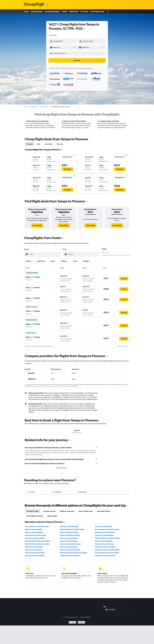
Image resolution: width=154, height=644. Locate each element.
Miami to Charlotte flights (34, 529)
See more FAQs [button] (61, 468)
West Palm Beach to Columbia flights (107, 550)
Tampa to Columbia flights (34, 550)
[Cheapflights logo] (36, 5)
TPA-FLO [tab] (77, 430)
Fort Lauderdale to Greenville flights (107, 553)
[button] (61, 47)
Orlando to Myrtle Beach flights (70, 544)
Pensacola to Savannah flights (70, 550)
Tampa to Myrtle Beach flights (70, 535)
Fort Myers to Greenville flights (105, 547)
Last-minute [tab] (48, 144)
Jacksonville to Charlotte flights (36, 535)
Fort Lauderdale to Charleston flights (107, 529)
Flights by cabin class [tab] (67, 511)
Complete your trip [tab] (49, 511)
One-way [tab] (60, 144)
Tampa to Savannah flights (104, 541)
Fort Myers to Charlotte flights (105, 532)
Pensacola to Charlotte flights (35, 553)
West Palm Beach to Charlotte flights (72, 529)
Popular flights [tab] (52, 516)
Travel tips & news (97, 11)
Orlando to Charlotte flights (69, 526)
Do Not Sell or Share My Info (70, 617)
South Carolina (44, 107)
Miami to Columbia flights (69, 547)
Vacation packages (52, 11)
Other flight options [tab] (104, 511)
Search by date (37, 11)
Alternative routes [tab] (33, 511)
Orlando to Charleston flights (35, 538)
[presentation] (84, 29)
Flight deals (74, 11)
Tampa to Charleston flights (69, 532)
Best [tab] (39, 144)
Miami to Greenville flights (34, 547)
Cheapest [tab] (30, 144)
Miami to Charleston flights (34, 532)
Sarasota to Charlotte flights (104, 535)
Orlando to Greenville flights (104, 544)
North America (34, 107)
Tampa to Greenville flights (69, 541)
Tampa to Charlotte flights (103, 526)
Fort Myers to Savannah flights (70, 556)
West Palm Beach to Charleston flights (107, 538)
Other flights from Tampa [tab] (35, 516)
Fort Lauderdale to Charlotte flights (37, 526)
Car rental (84, 11)
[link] (37, 225)
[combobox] (54, 35)
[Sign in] (108, 12)
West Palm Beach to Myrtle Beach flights (73, 553)
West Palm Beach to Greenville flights (38, 541)
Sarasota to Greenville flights (35, 556)
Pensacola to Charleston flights (105, 556)
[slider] (131, 255)
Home (26, 11)
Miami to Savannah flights (69, 538)
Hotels (64, 11)
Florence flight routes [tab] (86, 511)
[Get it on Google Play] (72, 623)
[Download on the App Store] (81, 623)
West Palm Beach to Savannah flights (37, 544)
